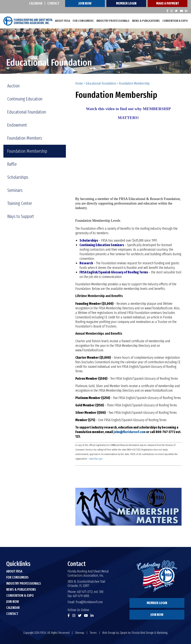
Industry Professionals (113, 21)
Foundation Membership (27, 151)
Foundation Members (25, 138)
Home (79, 83)
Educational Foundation (101, 83)
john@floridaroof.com (130, 432)
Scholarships (18, 177)
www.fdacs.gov (96, 459)
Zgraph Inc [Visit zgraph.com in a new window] (125, 633)
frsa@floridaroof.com (89, 602)
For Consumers (83, 21)
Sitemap (80, 633)
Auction (13, 86)
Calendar (36, 3)
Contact (53, 3)
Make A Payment (168, 3)
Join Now (85, 3)
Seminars (15, 190)
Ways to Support (21, 216)
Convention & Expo (175, 21)
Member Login (126, 3)
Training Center (20, 203)
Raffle (12, 164)
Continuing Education (25, 99)
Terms (93, 633)
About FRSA (62, 21)
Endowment (17, 125)
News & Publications (146, 21)
